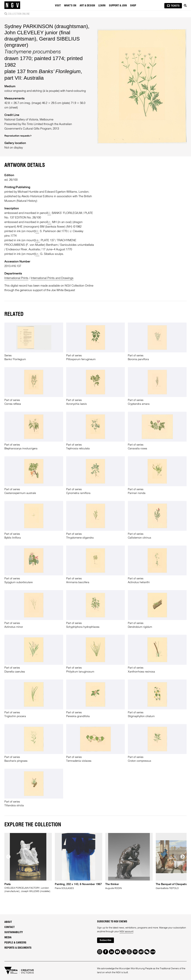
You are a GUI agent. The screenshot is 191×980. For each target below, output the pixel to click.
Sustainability (14, 932)
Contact (9, 927)
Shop (133, 6)
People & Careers (15, 943)
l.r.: (49, 222)
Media (8, 938)
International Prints (16, 278)
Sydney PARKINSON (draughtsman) (46, 26)
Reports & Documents (18, 948)
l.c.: (38, 240)
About (8, 922)
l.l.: (49, 213)
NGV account (126, 932)
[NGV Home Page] (12, 5)
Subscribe (105, 940)
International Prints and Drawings (52, 278)
